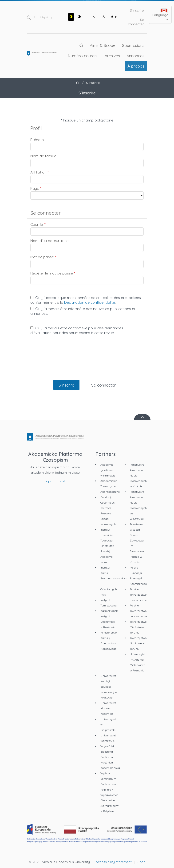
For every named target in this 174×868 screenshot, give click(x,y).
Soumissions (133, 45)
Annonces (135, 56)
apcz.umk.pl (55, 481)
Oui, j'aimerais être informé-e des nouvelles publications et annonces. (83, 311)
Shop (142, 862)
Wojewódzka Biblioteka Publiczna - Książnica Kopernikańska (110, 757)
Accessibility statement (114, 862)
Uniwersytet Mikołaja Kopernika (108, 708)
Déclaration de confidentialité (90, 302)
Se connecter (136, 22)
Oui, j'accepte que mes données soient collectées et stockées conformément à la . (86, 300)
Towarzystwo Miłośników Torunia (138, 627)
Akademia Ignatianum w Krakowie (108, 470)
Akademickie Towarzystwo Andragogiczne (110, 486)
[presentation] (87, 362)
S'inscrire (137, 10)
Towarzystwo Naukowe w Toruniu (138, 643)
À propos (136, 66)
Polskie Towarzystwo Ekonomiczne (138, 595)
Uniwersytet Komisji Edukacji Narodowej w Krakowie (109, 687)
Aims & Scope (103, 45)
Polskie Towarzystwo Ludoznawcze (138, 611)
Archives (112, 56)
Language (160, 15)
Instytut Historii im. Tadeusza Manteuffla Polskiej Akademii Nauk (107, 546)
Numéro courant (83, 56)
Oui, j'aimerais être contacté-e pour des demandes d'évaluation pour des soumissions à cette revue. (77, 330)
